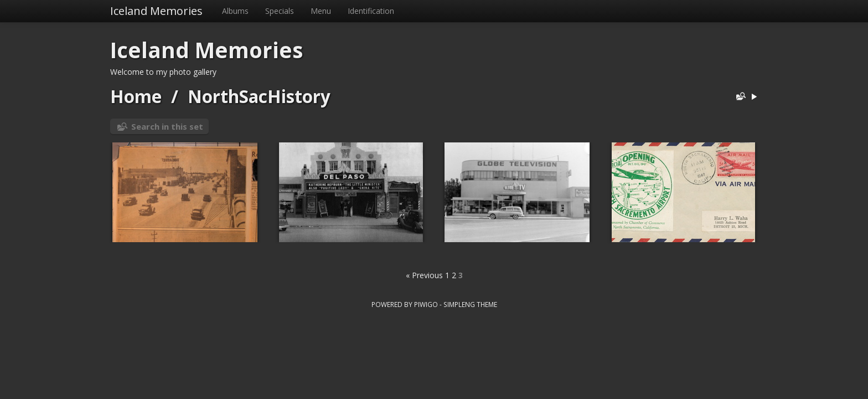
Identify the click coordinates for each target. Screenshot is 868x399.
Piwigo (426, 304)
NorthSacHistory (259, 96)
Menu (321, 11)
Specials (280, 11)
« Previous (424, 275)
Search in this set (167, 126)
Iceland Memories (156, 11)
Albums (235, 11)
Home (136, 96)
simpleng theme (470, 304)
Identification (371, 11)
